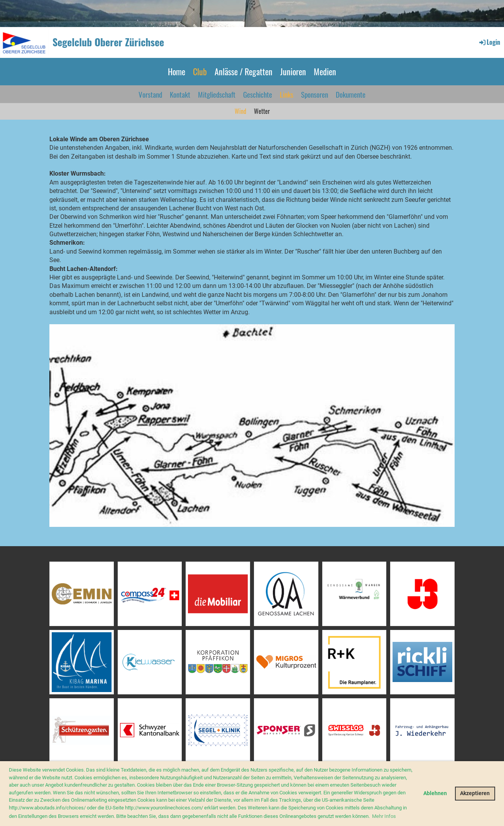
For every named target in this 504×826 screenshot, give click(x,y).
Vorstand (150, 94)
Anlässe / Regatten (244, 71)
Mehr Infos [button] (384, 816)
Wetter (262, 111)
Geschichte (258, 94)
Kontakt (180, 94)
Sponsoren (315, 94)
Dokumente (351, 94)
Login (489, 42)
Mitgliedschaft (217, 94)
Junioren (293, 71)
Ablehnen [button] (435, 793)
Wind (240, 111)
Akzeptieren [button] (475, 793)
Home (177, 71)
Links (287, 94)
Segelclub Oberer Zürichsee (108, 42)
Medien (325, 71)
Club (200, 71)
